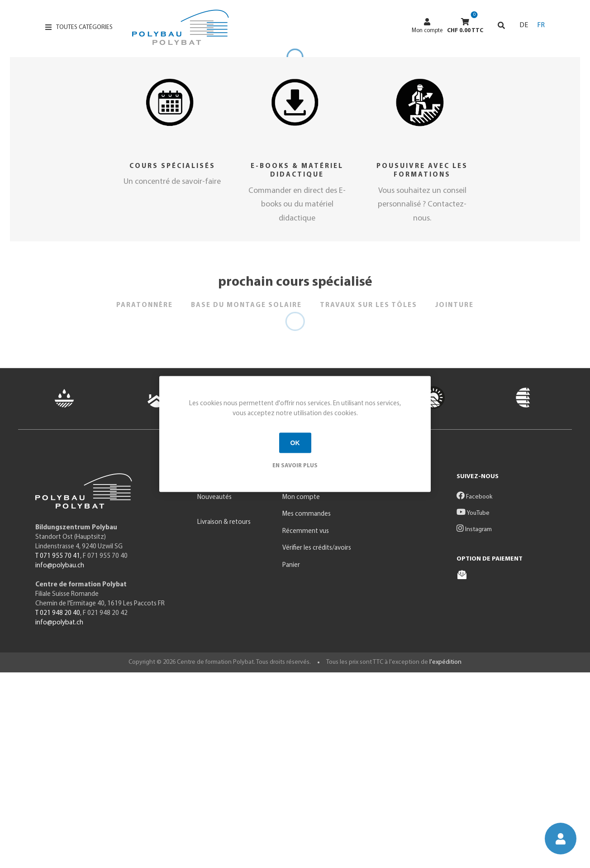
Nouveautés (214, 693)
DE (524, 25)
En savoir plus (295, 465)
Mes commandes (307, 710)
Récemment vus (306, 727)
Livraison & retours (224, 718)
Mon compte (427, 26)
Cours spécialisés (172, 362)
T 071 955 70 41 (58, 752)
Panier (291, 761)
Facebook (474, 693)
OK (295, 443)
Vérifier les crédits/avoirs (317, 744)
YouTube (473, 709)
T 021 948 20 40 (58, 809)
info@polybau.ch (60, 761)
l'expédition (445, 858)
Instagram (474, 725)
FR (541, 25)
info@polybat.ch (59, 818)
